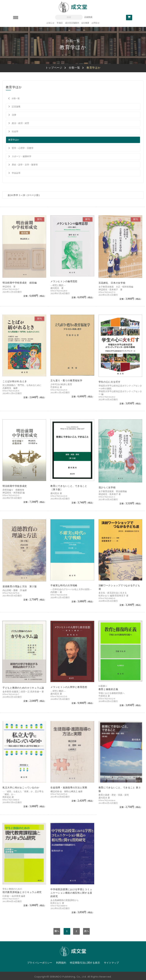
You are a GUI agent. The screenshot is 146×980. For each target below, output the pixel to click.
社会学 (15, 131)
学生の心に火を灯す (110, 382)
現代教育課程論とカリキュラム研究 (22, 892)
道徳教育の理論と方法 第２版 (20, 586)
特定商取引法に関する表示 (85, 963)
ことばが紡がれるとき (15, 381)
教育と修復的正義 (108, 689)
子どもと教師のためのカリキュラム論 (23, 688)
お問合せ (96, 23)
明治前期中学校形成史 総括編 (20, 283)
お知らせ (50, 23)
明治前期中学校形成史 (15, 486)
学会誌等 (16, 173)
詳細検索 (88, 17)
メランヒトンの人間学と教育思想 (69, 687)
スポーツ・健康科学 (22, 156)
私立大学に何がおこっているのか (21, 788)
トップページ (54, 68)
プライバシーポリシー (40, 963)
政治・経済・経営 (20, 123)
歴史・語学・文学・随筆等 (25, 165)
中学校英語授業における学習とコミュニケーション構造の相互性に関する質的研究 (71, 893)
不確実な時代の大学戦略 (64, 585)
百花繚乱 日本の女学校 (112, 283)
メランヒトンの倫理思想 (64, 281)
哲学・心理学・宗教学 (23, 148)
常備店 (60, 23)
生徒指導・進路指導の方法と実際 (69, 788)
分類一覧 (74, 68)
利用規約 (61, 963)
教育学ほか (14, 140)
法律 (14, 115)
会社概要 (85, 23)
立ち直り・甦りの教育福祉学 (66, 381)
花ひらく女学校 (107, 488)
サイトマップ (111, 963)
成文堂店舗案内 (72, 23)
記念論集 (16, 107)
